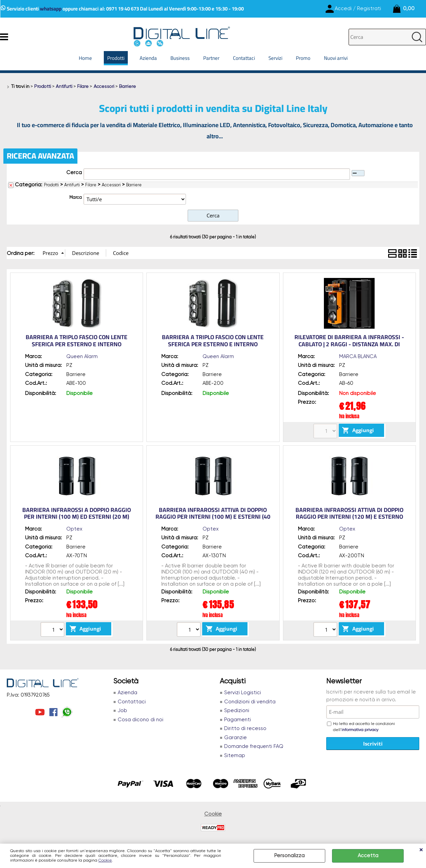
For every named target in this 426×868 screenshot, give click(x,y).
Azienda (148, 58)
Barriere (134, 185)
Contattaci (244, 58)
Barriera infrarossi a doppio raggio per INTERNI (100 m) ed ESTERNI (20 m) (77, 513)
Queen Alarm (82, 357)
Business (180, 58)
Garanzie (235, 738)
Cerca (74, 173)
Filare (91, 185)
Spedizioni (237, 711)
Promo (303, 58)
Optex (74, 529)
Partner (211, 58)
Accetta (368, 856)
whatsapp (51, 9)
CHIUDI (421, 850)
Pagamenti (238, 720)
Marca (76, 198)
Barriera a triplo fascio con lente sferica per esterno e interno (77, 341)
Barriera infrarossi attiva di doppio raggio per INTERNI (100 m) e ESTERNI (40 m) (213, 517)
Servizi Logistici (243, 693)
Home (85, 58)
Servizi (275, 58)
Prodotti (116, 58)
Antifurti (72, 185)
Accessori (111, 185)
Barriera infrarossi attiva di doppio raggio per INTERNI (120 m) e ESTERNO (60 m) (349, 517)
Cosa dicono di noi (140, 720)
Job (122, 711)
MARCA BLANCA (358, 357)
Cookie (105, 861)
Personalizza (289, 856)
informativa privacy (360, 730)
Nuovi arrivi (336, 58)
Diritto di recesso (245, 729)
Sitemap (235, 756)
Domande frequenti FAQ (254, 746)
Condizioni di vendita (250, 702)
